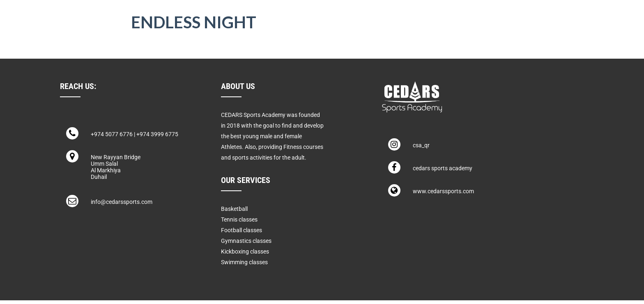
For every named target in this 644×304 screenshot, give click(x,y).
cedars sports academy (443, 168)
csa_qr (421, 145)
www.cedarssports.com (443, 191)
